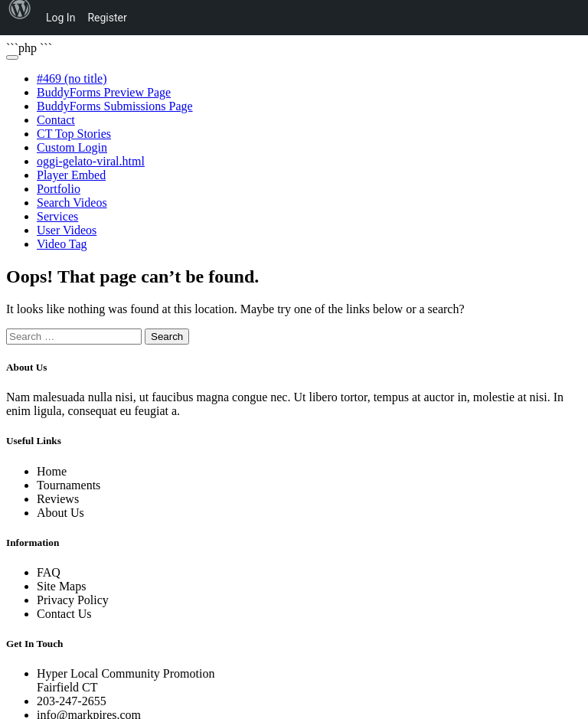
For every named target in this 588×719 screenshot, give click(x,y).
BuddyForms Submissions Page (115, 106)
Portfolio (59, 189)
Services (57, 216)
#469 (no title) (72, 78)
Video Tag (62, 244)
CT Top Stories (74, 134)
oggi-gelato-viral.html (91, 161)
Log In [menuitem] (60, 18)
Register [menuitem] (107, 18)
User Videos (67, 230)
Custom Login (72, 147)
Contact (56, 120)
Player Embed (71, 175)
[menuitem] (20, 18)
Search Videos (72, 203)
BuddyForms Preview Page (104, 92)
